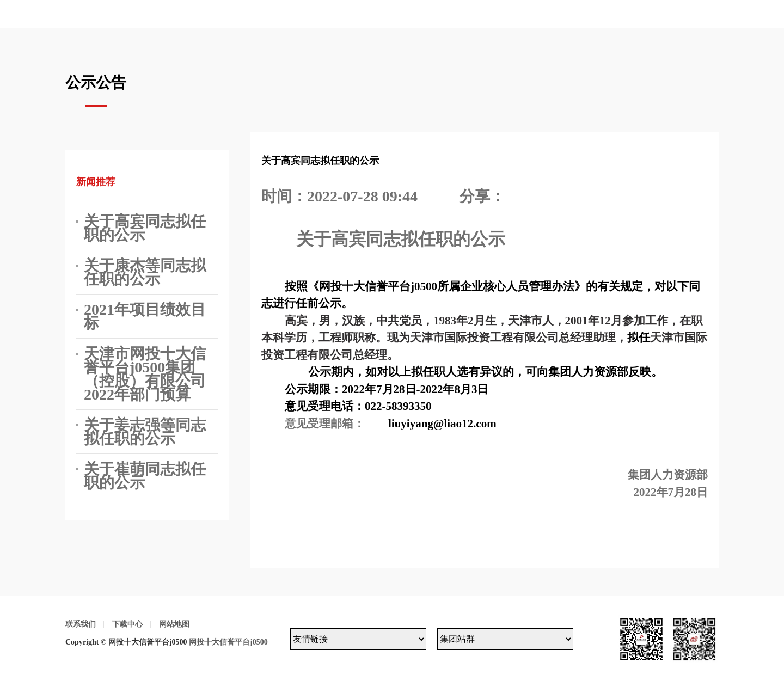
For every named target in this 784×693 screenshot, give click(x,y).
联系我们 (81, 624)
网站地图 (174, 624)
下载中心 (127, 624)
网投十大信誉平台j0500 (228, 642)
